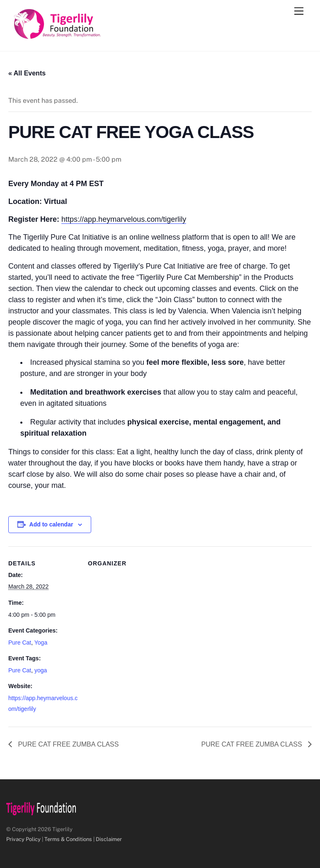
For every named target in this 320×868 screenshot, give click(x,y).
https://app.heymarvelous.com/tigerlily (124, 219)
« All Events (27, 73)
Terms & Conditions (68, 839)
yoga (41, 670)
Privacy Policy (23, 839)
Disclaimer (109, 839)
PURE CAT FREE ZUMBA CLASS (67, 744)
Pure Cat (20, 643)
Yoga (41, 643)
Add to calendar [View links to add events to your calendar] (51, 524)
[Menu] (299, 11)
